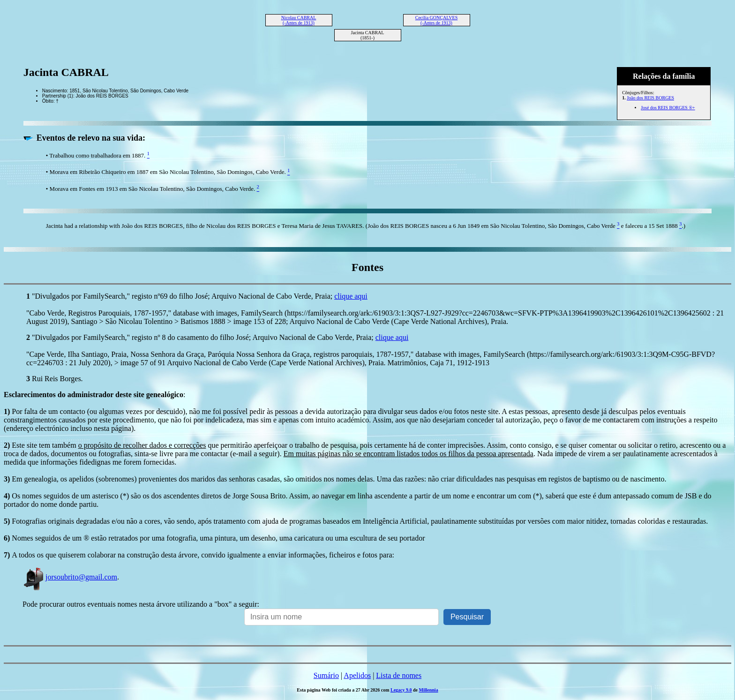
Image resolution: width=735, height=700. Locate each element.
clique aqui (351, 296)
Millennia (429, 690)
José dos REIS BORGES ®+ (668, 108)
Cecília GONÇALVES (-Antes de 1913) (436, 20)
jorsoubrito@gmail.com (70, 577)
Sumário (326, 675)
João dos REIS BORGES (650, 98)
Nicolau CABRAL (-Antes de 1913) (299, 20)
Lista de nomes (399, 675)
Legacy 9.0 (401, 690)
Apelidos (357, 675)
